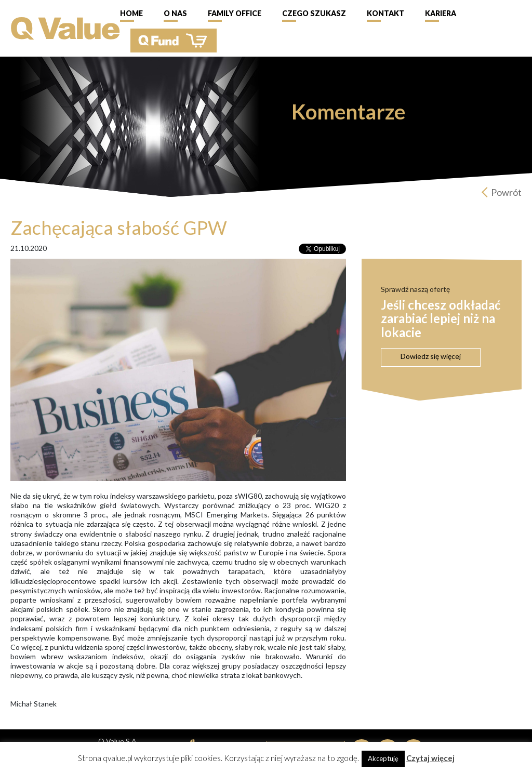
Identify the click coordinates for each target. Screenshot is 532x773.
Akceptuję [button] (383, 758)
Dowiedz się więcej (431, 356)
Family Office (235, 13)
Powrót (506, 192)
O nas (175, 13)
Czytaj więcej (430, 758)
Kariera (441, 13)
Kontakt (385, 13)
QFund (174, 41)
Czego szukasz (314, 13)
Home (131, 13)
